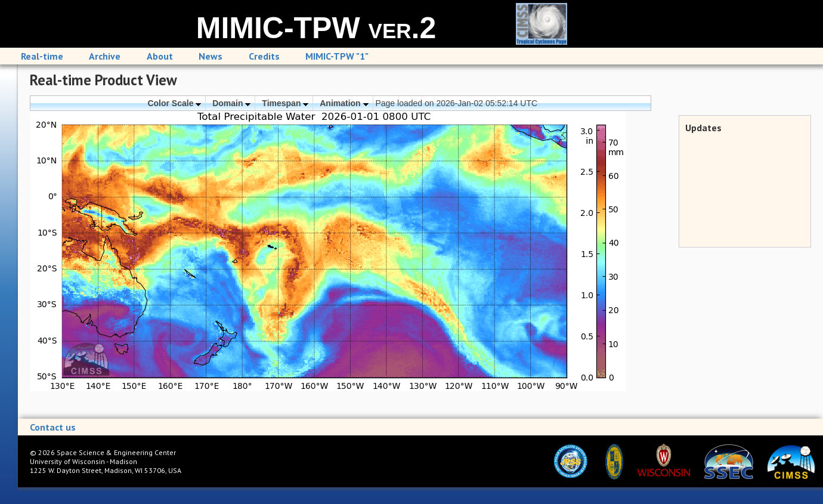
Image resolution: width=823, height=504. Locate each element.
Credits (264, 56)
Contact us (53, 427)
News (211, 56)
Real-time (42, 56)
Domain (231, 103)
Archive (105, 56)
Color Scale (174, 103)
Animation (344, 103)
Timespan (285, 103)
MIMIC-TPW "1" (337, 56)
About (160, 56)
